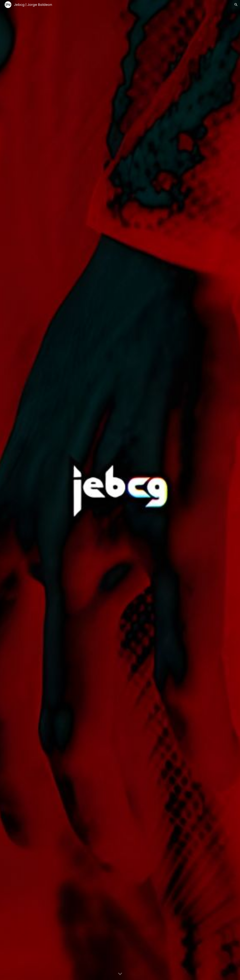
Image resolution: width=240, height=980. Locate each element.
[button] (236, 5)
